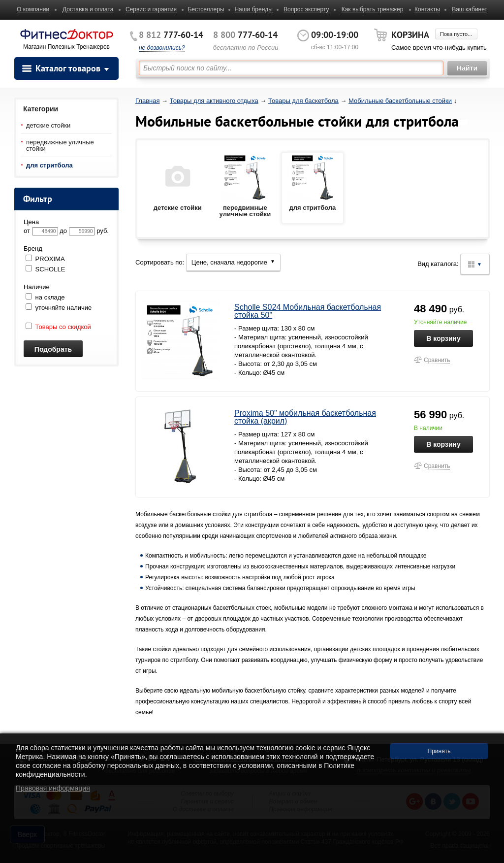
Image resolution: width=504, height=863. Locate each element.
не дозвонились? (162, 48)
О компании (33, 9)
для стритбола (49, 165)
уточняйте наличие (59, 308)
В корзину (443, 338)
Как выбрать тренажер (373, 9)
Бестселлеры (206, 9)
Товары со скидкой (58, 327)
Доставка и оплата (88, 9)
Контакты (427, 9)
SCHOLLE (45, 269)
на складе (45, 297)
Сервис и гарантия (151, 9)
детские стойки (48, 125)
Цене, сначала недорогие (233, 262)
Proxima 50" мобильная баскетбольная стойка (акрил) (305, 417)
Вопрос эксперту (306, 9)
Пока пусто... (456, 34)
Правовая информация (53, 788)
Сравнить (437, 360)
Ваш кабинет (470, 9)
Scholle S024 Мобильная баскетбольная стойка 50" (308, 311)
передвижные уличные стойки (60, 145)
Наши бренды (253, 9)
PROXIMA (45, 259)
